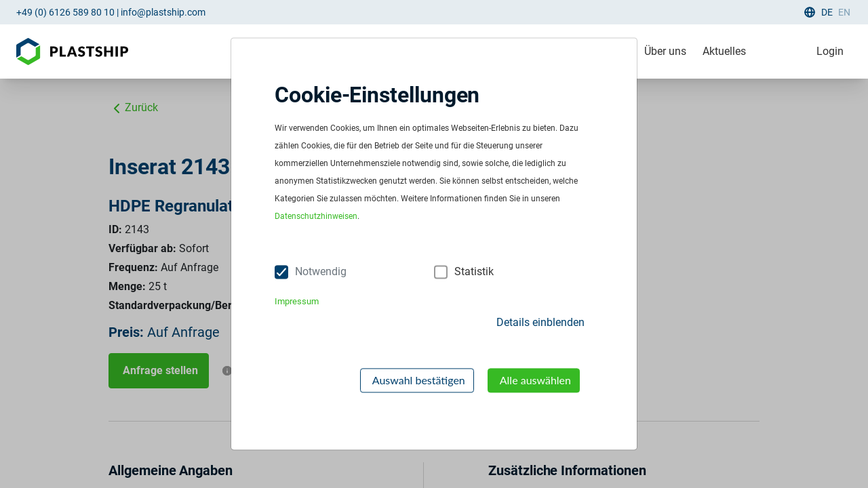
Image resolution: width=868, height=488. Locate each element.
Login (830, 51)
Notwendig (321, 272)
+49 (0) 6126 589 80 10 (65, 12)
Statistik (474, 272)
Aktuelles (724, 51)
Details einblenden (540, 322)
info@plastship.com (163, 12)
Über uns (665, 51)
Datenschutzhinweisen (316, 217)
